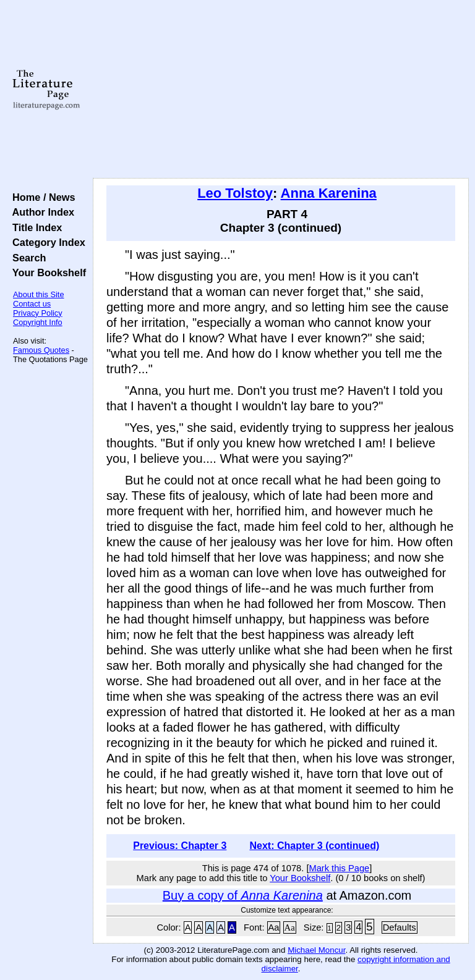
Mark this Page (339, 868)
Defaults (400, 927)
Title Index (34, 227)
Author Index (41, 212)
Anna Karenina (329, 193)
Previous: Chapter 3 (180, 846)
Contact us (32, 304)
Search (26, 258)
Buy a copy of (243, 895)
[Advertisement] (281, 90)
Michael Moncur (316, 950)
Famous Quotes (41, 350)
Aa (274, 927)
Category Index (46, 242)
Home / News (41, 197)
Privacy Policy (38, 313)
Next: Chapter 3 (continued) (314, 846)
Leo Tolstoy (235, 193)
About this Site (39, 294)
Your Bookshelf (46, 272)
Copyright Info (38, 322)
